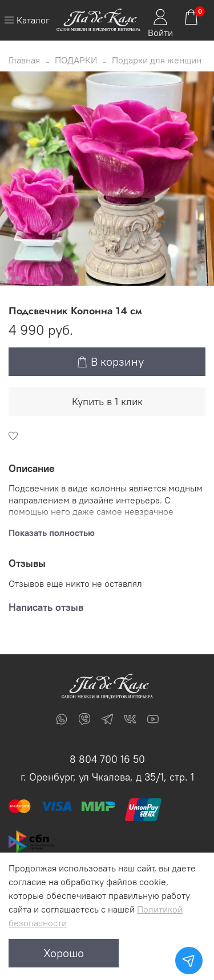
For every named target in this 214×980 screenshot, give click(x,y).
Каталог (27, 20)
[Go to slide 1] (9, 278)
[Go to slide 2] (17, 278)
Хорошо (64, 953)
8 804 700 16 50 (107, 759)
